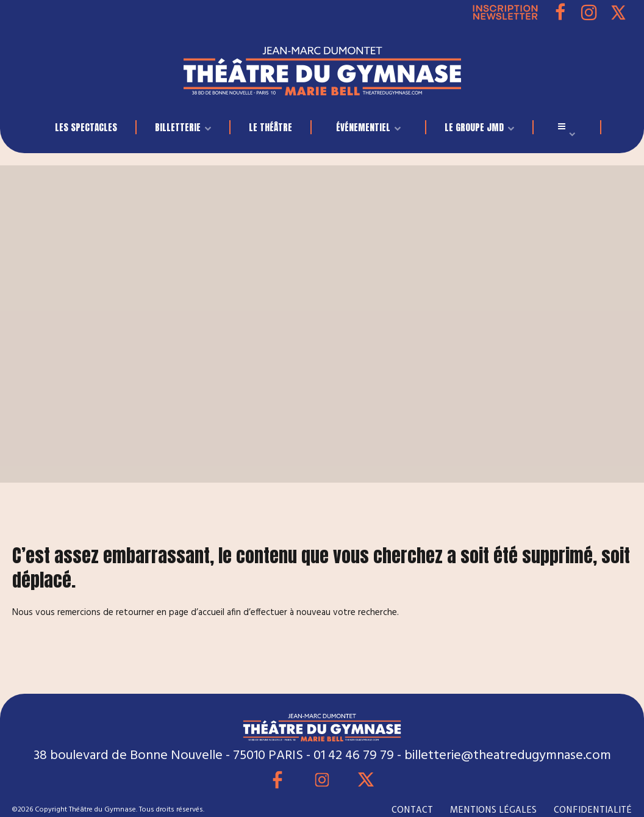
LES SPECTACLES (86, 127)
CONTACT (412, 810)
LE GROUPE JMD (474, 127)
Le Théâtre (270, 127)
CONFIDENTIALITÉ (593, 810)
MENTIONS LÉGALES (493, 810)
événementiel (363, 127)
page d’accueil (197, 613)
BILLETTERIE (178, 127)
